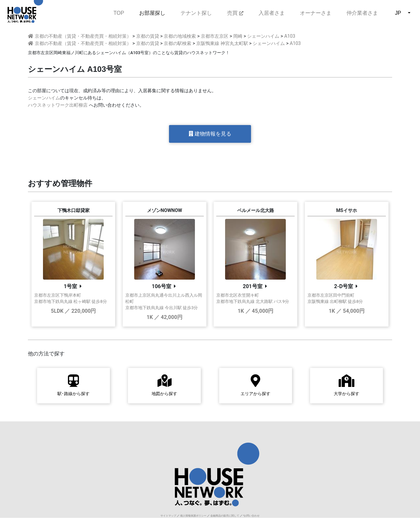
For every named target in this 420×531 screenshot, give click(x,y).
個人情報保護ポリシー (193, 516)
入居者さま (272, 13)
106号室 (161, 286)
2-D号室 (344, 286)
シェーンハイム (44, 98)
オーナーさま (316, 13)
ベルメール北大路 (256, 211)
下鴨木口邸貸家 (73, 211)
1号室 (70, 286)
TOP (119, 12)
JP (398, 13)
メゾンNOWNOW (165, 211)
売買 (235, 13)
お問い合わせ (252, 516)
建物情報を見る (210, 134)
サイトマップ (168, 516)
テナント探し (196, 13)
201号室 (253, 286)
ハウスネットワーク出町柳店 (58, 105)
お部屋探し (152, 13)
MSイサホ (347, 211)
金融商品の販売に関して (225, 516)
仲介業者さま (362, 13)
